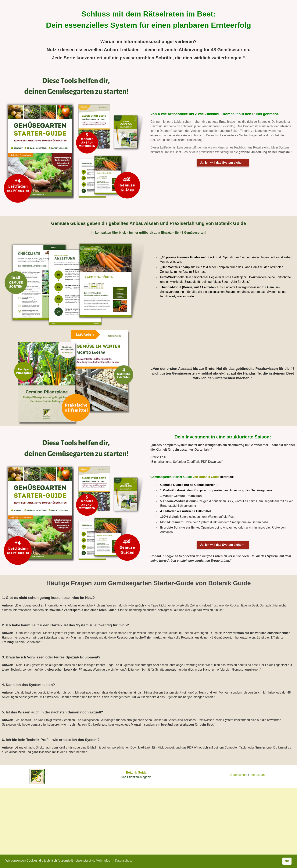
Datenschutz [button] (123, 861)
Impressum (257, 775)
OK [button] (287, 861)
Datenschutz (239, 775)
